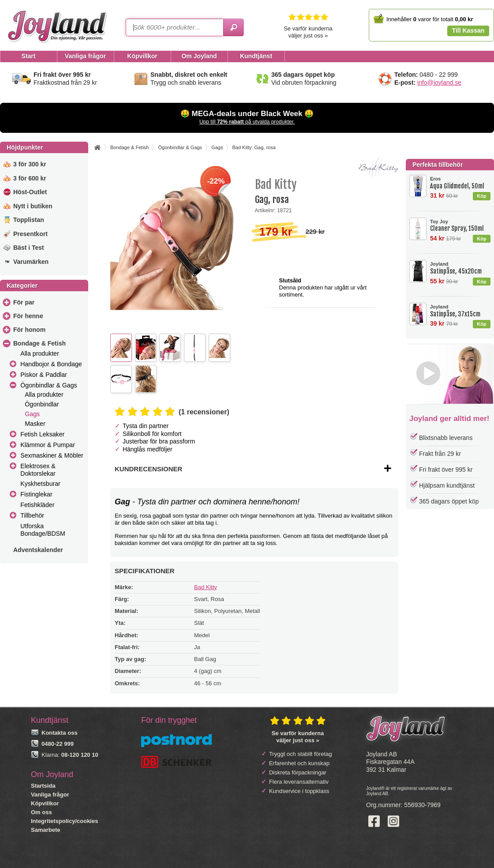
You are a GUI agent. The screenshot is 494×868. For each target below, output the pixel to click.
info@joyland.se (439, 83)
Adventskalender (38, 550)
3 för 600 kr (30, 178)
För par (24, 302)
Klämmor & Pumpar (48, 445)
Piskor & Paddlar (44, 375)
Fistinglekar (36, 494)
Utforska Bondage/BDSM (43, 530)
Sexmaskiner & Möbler (52, 455)
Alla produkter (39, 353)
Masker (35, 424)
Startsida (43, 786)
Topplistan (29, 220)
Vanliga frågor (50, 795)
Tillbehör (32, 515)
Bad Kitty (206, 587)
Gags (32, 414)
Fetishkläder (37, 505)
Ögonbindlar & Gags (49, 385)
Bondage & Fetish (39, 343)
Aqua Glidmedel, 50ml (460, 183)
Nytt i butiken (33, 206)
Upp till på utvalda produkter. (247, 122)
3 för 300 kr (30, 164)
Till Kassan (468, 30)
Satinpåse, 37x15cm (460, 311)
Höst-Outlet (30, 192)
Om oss (41, 812)
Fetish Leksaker (42, 434)
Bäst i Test (29, 248)
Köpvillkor (45, 803)
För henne (28, 316)
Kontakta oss (60, 733)
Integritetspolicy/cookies (64, 821)
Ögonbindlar (42, 404)
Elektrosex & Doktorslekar (38, 470)
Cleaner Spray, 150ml (460, 226)
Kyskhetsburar (40, 484)
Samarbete (45, 830)
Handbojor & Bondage (51, 364)
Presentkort (30, 234)
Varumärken (31, 262)
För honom (29, 330)
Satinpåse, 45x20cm (460, 268)
